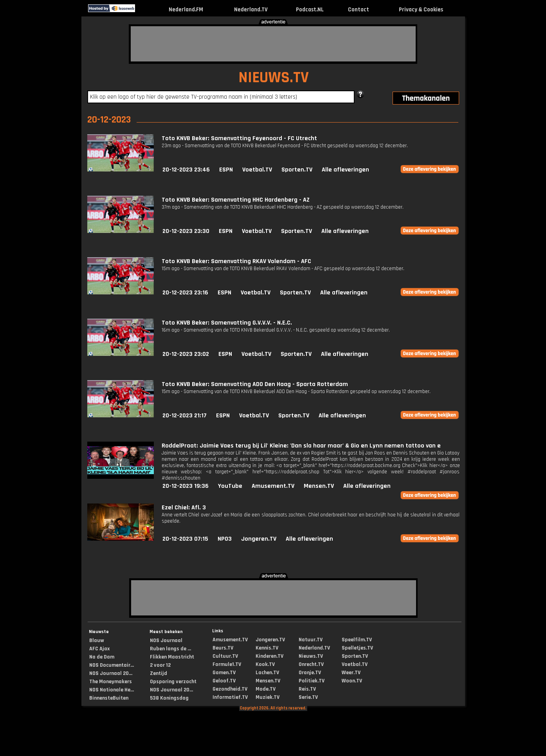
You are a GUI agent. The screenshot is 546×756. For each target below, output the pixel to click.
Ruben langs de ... (170, 649)
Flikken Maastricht (172, 657)
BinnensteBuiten (109, 698)
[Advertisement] (273, 44)
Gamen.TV (224, 673)
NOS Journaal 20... (111, 673)
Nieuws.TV (311, 656)
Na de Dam (102, 657)
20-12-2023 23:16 (185, 293)
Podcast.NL (310, 10)
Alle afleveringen (345, 170)
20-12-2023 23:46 (186, 170)
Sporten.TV (297, 170)
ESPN (226, 170)
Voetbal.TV (257, 170)
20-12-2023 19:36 (186, 486)
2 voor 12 (160, 665)
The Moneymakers (111, 682)
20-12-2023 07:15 (185, 539)
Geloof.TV (224, 681)
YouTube (230, 486)
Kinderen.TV (269, 656)
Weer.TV (351, 673)
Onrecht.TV (311, 664)
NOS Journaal (166, 641)
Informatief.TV (230, 697)
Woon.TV (352, 681)
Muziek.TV (268, 697)
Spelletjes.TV (357, 648)
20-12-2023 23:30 (186, 231)
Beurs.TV (223, 648)
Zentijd (159, 673)
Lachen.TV (267, 673)
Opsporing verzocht (173, 682)
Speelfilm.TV (357, 640)
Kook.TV (265, 664)
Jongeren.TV (259, 539)
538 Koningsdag (169, 698)
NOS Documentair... (112, 665)
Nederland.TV (251, 10)
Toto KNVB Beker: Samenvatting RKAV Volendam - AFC (236, 261)
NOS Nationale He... (112, 690)
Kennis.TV (267, 648)
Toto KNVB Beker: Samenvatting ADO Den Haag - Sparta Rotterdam (255, 384)
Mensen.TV (319, 486)
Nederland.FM (186, 10)
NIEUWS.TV (274, 78)
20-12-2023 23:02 (186, 354)
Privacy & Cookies (421, 10)
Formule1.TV (227, 664)
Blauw (97, 641)
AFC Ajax (99, 649)
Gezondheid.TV (230, 689)
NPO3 (225, 539)
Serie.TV (308, 697)
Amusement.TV (273, 486)
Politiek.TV (312, 681)
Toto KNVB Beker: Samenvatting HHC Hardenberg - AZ (236, 200)
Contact (359, 10)
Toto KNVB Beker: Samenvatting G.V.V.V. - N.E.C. (227, 323)
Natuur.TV (311, 640)
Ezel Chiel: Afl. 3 (184, 508)
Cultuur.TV (225, 656)
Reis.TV (307, 689)
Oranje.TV (310, 673)
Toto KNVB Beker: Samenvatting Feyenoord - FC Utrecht (239, 138)
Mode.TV (266, 689)
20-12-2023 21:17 (185, 416)
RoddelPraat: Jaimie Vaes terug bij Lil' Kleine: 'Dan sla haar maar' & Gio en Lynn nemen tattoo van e (301, 446)
